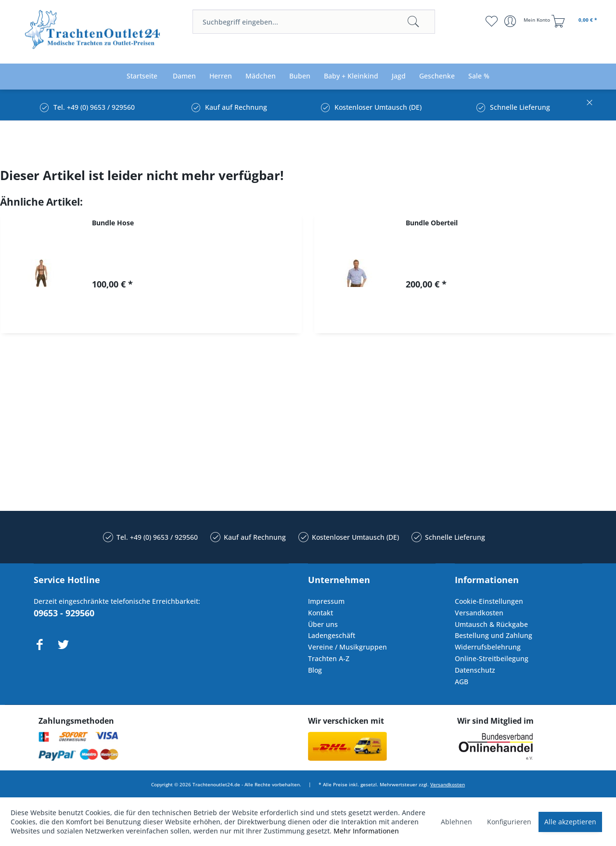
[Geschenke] (437, 76)
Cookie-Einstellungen (489, 601)
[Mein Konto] (528, 21)
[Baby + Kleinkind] (351, 76)
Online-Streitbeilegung (492, 658)
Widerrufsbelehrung (488, 647)
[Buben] (300, 76)
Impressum (326, 601)
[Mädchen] (261, 76)
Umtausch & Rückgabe (491, 624)
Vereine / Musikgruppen (347, 647)
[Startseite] (142, 76)
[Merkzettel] (491, 21)
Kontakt (321, 613)
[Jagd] (399, 76)
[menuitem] (314, 22)
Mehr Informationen (366, 831)
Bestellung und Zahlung (494, 635)
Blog (315, 670)
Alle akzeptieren (570, 822)
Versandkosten (479, 613)
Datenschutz (475, 670)
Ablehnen (456, 822)
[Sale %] (479, 76)
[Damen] (184, 76)
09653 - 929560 (64, 613)
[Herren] (221, 76)
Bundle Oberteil (432, 223)
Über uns (323, 624)
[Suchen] (413, 22)
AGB (462, 682)
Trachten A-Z (329, 658)
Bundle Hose (113, 223)
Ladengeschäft (332, 635)
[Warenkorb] (576, 21)
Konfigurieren (509, 822)
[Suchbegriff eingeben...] (314, 22)
